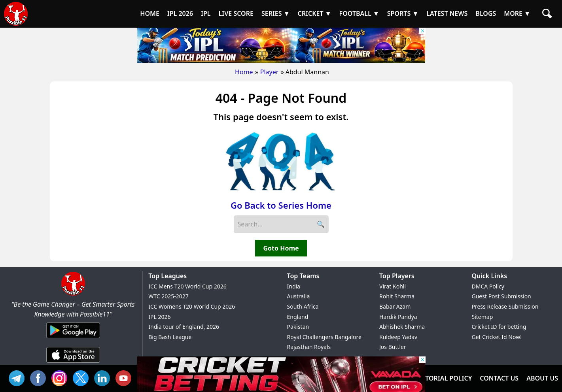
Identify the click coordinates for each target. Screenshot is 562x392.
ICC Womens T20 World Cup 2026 (192, 306)
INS (61, 377)
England (298, 317)
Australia (299, 296)
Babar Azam (395, 306)
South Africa (303, 306)
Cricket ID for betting (499, 327)
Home (244, 72)
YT (125, 377)
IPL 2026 (159, 317)
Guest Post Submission (501, 296)
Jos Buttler (393, 347)
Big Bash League (170, 337)
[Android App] (73, 339)
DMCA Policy (488, 286)
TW (83, 377)
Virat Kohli (393, 286)
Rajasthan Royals (309, 347)
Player (270, 72)
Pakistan (298, 327)
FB (40, 377)
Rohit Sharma (397, 296)
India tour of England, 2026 (184, 327)
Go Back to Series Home (281, 205)
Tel (19, 377)
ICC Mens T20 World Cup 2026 (187, 286)
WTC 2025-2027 (168, 296)
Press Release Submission (505, 306)
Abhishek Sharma (402, 327)
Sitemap (483, 317)
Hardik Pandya (398, 317)
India (294, 286)
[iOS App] (73, 363)
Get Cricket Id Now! (497, 337)
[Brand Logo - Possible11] (73, 294)
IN (104, 377)
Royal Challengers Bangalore (324, 337)
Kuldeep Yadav (398, 337)
